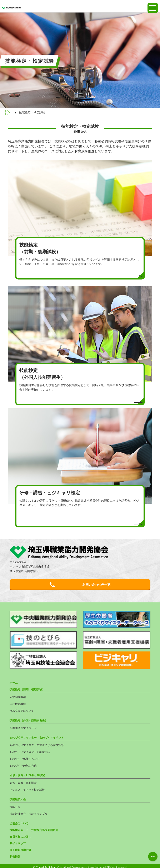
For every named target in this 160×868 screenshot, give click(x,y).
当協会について (20, 821)
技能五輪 (15, 805)
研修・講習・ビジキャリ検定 (29, 774)
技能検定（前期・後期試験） (29, 691)
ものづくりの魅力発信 (24, 765)
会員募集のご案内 (21, 834)
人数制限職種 (18, 698)
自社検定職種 (18, 705)
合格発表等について (23, 712)
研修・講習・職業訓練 (24, 782)
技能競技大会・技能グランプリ (30, 812)
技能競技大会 (18, 798)
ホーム (14, 684)
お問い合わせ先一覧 (80, 585)
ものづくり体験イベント (26, 758)
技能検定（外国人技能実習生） (30, 721)
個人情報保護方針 (21, 847)
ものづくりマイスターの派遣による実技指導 (39, 745)
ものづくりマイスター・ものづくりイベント (39, 738)
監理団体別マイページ (24, 728)
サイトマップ (18, 841)
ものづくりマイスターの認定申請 (31, 752)
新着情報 (15, 853)
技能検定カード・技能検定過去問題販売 (36, 828)
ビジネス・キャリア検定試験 (29, 789)
